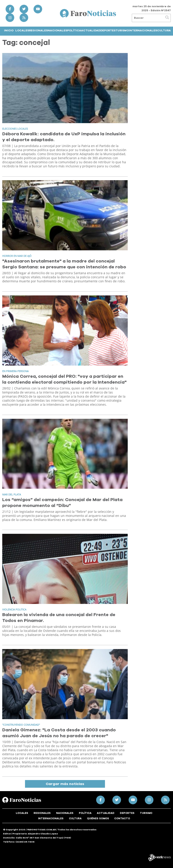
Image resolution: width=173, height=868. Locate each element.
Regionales (38, 30)
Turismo (122, 30)
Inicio (9, 30)
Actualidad (91, 30)
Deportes (108, 30)
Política (74, 30)
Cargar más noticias (65, 784)
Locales (22, 30)
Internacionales (143, 30)
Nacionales (57, 30)
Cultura (164, 30)
